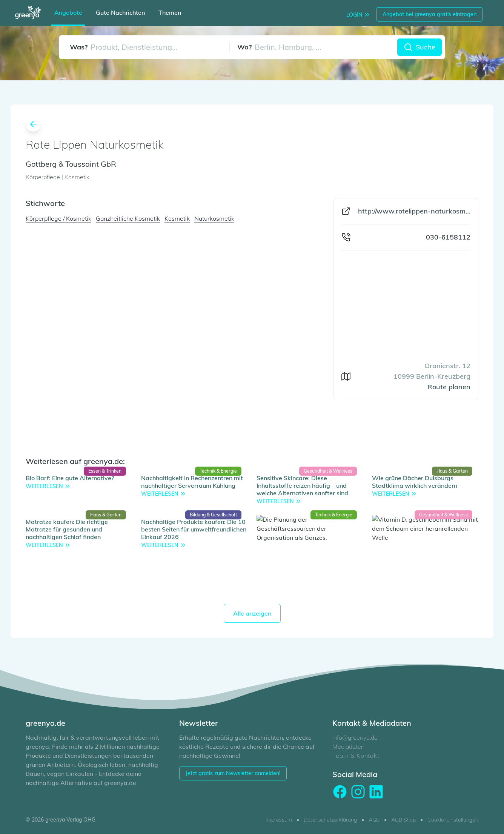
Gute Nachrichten (120, 12)
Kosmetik (177, 218)
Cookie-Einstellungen (453, 820)
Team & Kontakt (356, 756)
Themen (170, 12)
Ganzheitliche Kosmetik (128, 218)
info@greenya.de (355, 737)
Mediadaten (348, 746)
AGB (374, 820)
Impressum (279, 820)
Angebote (68, 12)
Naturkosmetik (214, 218)
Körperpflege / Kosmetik (58, 218)
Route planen (449, 387)
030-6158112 (448, 237)
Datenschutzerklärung (330, 820)
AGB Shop (403, 820)
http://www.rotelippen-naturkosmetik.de (414, 211)
